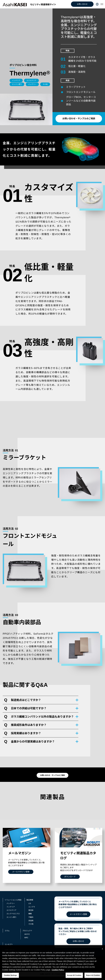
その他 (31, 924)
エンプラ (32, 907)
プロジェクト (27, 931)
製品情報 (30, 900)
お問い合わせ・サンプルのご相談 (79, 119)
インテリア (11, 907)
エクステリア (11, 910)
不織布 (31, 917)
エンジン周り (11, 917)
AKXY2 (27, 934)
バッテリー (11, 903)
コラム (7, 931)
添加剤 (31, 921)
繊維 (30, 914)
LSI (30, 903)
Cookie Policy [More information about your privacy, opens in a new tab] (58, 974)
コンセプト (9, 944)
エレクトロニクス (13, 914)
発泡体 (31, 910)
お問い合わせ (82, 4)
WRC (26, 938)
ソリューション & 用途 (13, 900)
